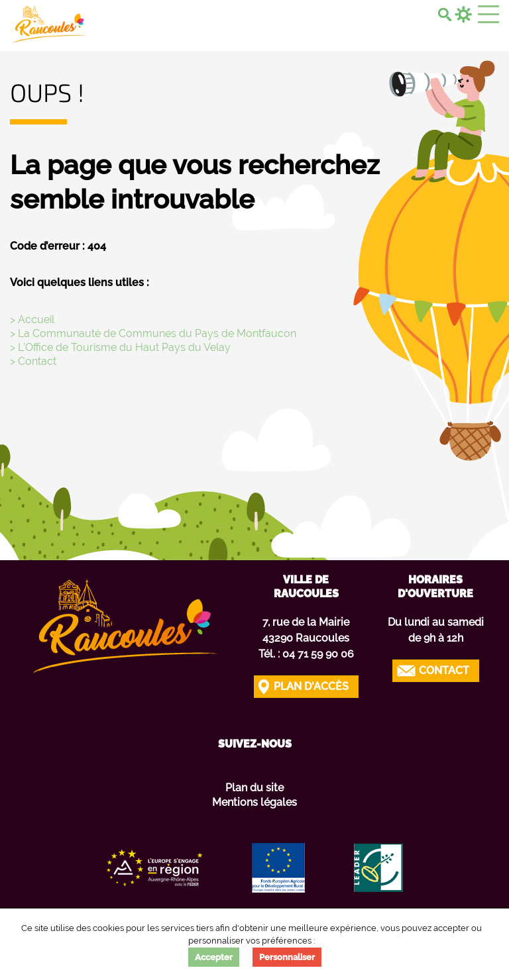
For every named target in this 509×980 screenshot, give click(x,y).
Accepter (214, 957)
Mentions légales (254, 802)
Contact (444, 670)
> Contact (33, 361)
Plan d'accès (311, 686)
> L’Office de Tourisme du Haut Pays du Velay (120, 347)
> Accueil (32, 319)
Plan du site (254, 788)
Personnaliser (287, 957)
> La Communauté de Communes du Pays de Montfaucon (153, 333)
